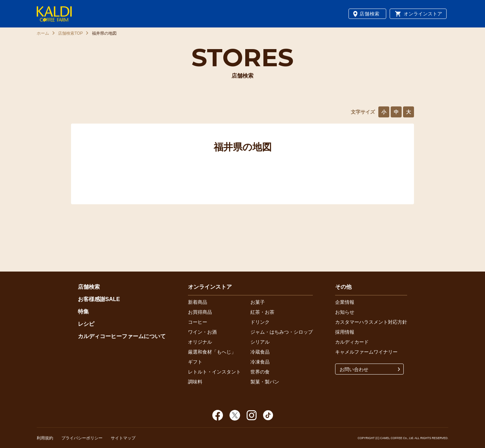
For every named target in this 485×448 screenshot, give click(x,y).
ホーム (43, 33)
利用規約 (45, 438)
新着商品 (198, 302)
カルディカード (352, 342)
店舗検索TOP (70, 33)
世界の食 (260, 372)
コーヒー (198, 322)
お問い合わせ (354, 369)
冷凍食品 (260, 362)
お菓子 (258, 302)
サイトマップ (123, 438)
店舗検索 (370, 14)
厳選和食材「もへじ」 (212, 352)
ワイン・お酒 (202, 332)
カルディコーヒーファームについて (122, 336)
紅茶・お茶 (262, 312)
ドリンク (260, 322)
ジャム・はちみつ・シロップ (282, 332)
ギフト (195, 362)
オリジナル (200, 342)
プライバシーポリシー (82, 438)
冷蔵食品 (260, 352)
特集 (83, 312)
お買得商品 (200, 312)
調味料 (195, 382)
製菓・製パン (265, 382)
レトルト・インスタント (214, 372)
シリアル (260, 342)
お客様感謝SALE (99, 299)
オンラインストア (423, 14)
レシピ (86, 324)
